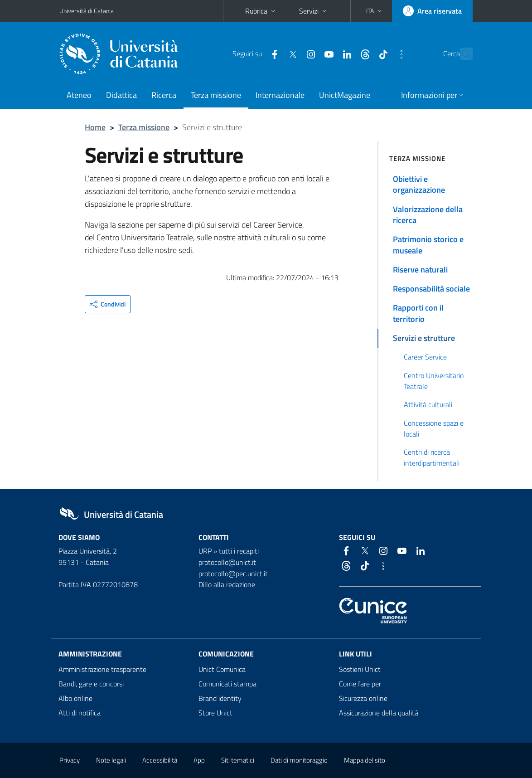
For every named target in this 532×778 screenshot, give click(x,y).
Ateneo (79, 95)
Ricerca (164, 95)
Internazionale (280, 95)
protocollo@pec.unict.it (233, 574)
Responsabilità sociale (431, 289)
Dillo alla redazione (227, 584)
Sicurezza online (363, 698)
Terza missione (216, 95)
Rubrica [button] (261, 11)
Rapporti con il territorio (418, 313)
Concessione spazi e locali (434, 428)
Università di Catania (87, 11)
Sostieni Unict (360, 669)
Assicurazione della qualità (379, 713)
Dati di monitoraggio (299, 760)
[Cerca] (464, 54)
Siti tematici (238, 760)
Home (95, 127)
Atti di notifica (80, 713)
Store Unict (215, 713)
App (199, 760)
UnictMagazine (345, 95)
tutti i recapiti (239, 551)
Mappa (365, 760)
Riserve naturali (420, 270)
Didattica (121, 95)
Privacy (70, 760)
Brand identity (220, 698)
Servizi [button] (314, 11)
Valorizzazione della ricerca (428, 215)
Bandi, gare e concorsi (91, 684)
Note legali (111, 760)
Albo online (75, 698)
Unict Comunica (222, 669)
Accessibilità (160, 760)
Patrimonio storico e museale (428, 245)
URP (205, 551)
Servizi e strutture (424, 338)
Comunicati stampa (227, 684)
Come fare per (360, 684)
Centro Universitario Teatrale (434, 381)
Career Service (425, 357)
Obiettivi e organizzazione (419, 184)
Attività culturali (428, 404)
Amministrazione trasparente (102, 669)
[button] (375, 11)
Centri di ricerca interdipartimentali (432, 457)
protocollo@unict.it (227, 562)
